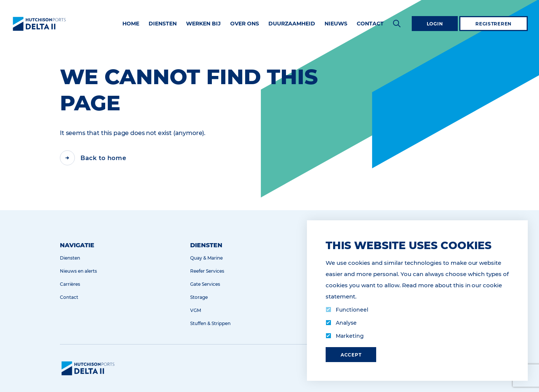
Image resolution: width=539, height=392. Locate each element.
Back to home (103, 158)
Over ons (245, 24)
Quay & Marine (206, 258)
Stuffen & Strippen (210, 323)
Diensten (163, 24)
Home (131, 24)
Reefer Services (207, 271)
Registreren (494, 24)
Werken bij (203, 24)
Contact (370, 24)
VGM (196, 310)
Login (435, 24)
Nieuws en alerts (78, 271)
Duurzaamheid (292, 24)
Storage (199, 297)
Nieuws (336, 24)
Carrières (70, 284)
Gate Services (205, 284)
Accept (351, 355)
